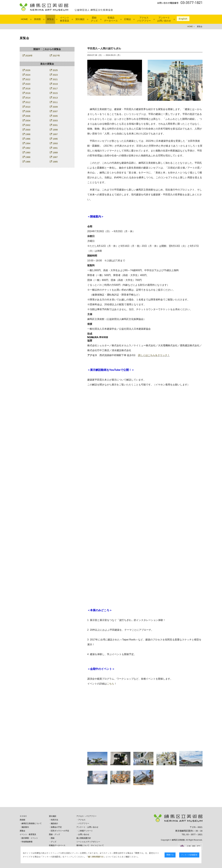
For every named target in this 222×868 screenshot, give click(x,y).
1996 (26, 139)
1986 (26, 162)
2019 (54, 84)
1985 (54, 162)
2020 (26, 84)
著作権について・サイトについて (90, 845)
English (183, 19)
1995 (54, 139)
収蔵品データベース (57, 845)
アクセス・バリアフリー (86, 816)
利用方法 (54, 820)
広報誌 (127, 19)
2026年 (28, 56)
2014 (26, 98)
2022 (26, 79)
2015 (54, 93)
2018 (26, 88)
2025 (54, 70)
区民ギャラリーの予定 (60, 831)
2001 (54, 125)
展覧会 (50, 19)
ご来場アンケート (85, 831)
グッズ (53, 842)
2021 (54, 79)
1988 (26, 157)
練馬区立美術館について (32, 823)
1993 (54, 143)
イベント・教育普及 (28, 834)
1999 (54, 130)
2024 (26, 75)
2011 (54, 102)
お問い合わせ (84, 834)
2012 (26, 102)
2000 (26, 130)
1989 (54, 152)
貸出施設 (80, 19)
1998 (26, 134)
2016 (26, 93)
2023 (54, 75)
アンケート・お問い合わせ (87, 827)
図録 (53, 838)
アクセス (82, 820)
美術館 (37, 19)
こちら (110, 684)
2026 (26, 70)
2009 (54, 107)
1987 (54, 157)
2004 (26, 120)
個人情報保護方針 (84, 838)
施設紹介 (54, 823)
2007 (54, 111)
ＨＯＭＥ (23, 816)
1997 (54, 134)
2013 (54, 98)
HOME (24, 19)
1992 (26, 148)
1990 (26, 152)
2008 (26, 111)
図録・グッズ (54, 834)
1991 (54, 148)
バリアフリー (84, 823)
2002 (26, 125)
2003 (54, 120)
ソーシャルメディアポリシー (88, 842)
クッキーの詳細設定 (190, 855)
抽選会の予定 (56, 827)
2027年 (55, 56)
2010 (26, 107)
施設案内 (25, 827)
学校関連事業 (27, 842)
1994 (26, 143)
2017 (54, 88)
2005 (54, 116)
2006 (26, 116)
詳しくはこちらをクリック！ (154, 355)
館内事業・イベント (30, 838)
